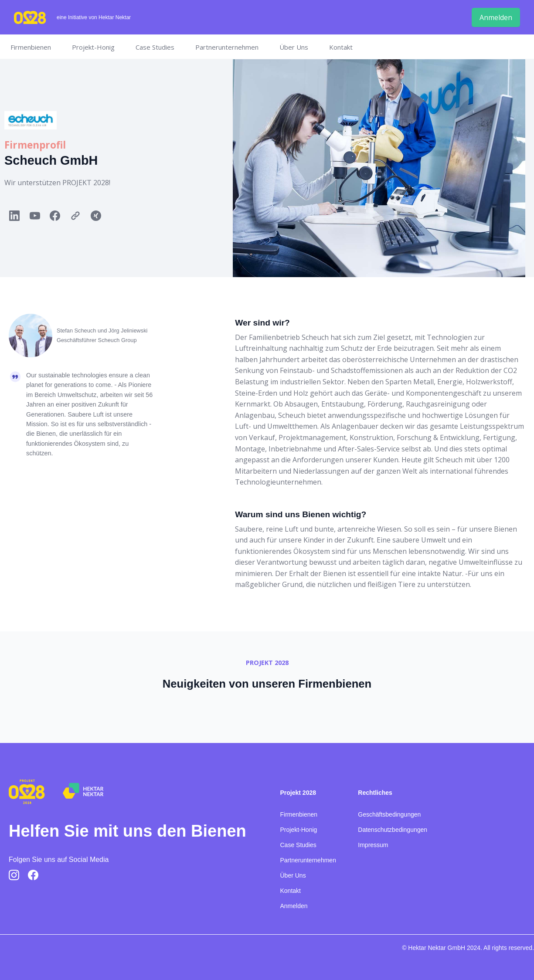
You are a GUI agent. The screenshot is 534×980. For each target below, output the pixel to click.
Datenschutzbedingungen (393, 830)
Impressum (373, 845)
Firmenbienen (31, 47)
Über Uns (294, 47)
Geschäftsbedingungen (389, 814)
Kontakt (341, 47)
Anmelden (294, 906)
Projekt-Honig (93, 47)
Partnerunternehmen (227, 47)
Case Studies (155, 47)
